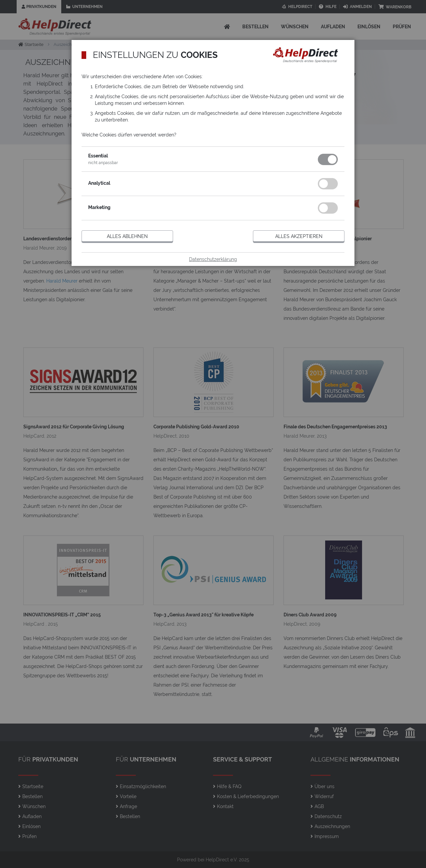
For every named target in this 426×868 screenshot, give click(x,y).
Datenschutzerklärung (213, 259)
